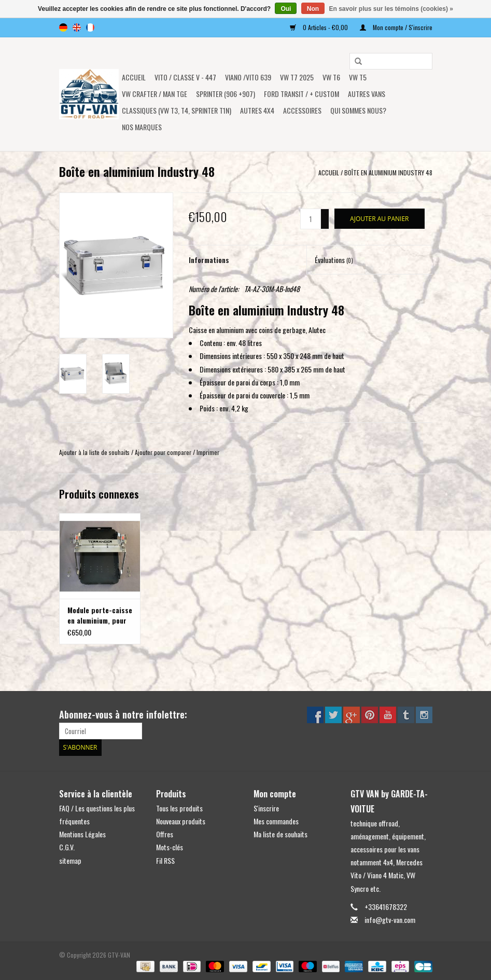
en (77, 27)
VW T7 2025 (297, 77)
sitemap (70, 860)
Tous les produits (179, 808)
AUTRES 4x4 (257, 110)
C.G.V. (67, 847)
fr (90, 27)
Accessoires (302, 110)
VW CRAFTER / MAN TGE (155, 94)
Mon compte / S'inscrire (396, 27)
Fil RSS (165, 860)
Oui (286, 9)
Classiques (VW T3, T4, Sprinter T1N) (177, 110)
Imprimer (208, 452)
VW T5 (358, 77)
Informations (209, 260)
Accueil (134, 77)
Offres (165, 834)
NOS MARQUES (142, 127)
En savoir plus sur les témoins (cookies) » (391, 9)
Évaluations (334, 260)
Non (313, 9)
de (63, 27)
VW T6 (331, 77)
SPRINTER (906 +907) (226, 94)
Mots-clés (170, 847)
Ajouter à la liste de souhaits (94, 452)
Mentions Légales (82, 834)
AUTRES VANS (367, 94)
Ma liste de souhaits (280, 834)
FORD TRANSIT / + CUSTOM (301, 94)
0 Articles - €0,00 (320, 27)
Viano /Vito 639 (248, 77)
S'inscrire (266, 808)
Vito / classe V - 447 (185, 77)
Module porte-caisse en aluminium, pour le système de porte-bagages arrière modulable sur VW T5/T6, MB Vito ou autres (100, 615)
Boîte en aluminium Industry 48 (388, 172)
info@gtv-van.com (390, 920)
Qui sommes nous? (358, 110)
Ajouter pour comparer (164, 452)
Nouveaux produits (181, 821)
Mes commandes (276, 821)
